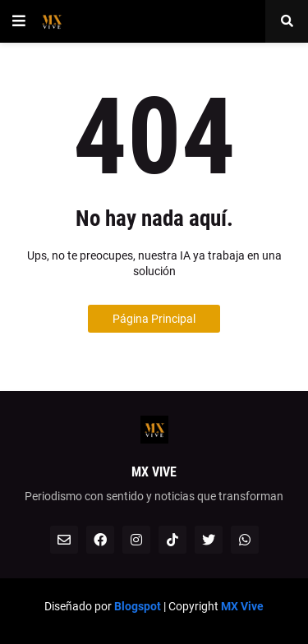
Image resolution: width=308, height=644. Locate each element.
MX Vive (242, 606)
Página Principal (154, 319)
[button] (19, 21)
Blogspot (138, 606)
